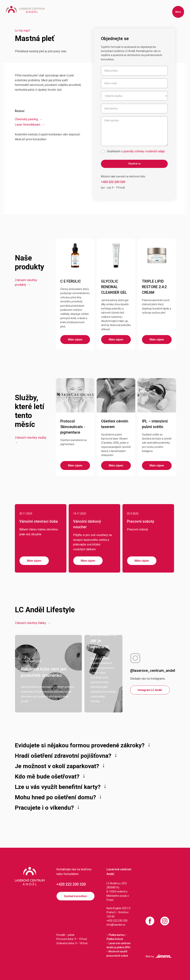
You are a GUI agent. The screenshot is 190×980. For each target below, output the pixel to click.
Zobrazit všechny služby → (31, 440)
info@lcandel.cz (116, 925)
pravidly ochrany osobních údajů (144, 151)
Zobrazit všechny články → (33, 623)
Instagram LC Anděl (150, 690)
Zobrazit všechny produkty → (26, 282)
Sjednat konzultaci (76, 896)
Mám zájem (34, 561)
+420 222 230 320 (71, 884)
